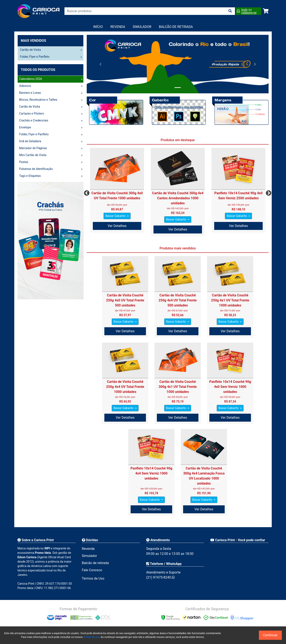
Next (268, 192)
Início (98, 27)
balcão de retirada (176, 27)
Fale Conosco (92, 570)
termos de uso (91, 637)
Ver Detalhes (117, 226)
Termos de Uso (93, 578)
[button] (100, 64)
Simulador (142, 27)
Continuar (270, 635)
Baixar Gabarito (116, 216)
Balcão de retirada (95, 563)
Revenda (118, 27)
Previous (86, 192)
